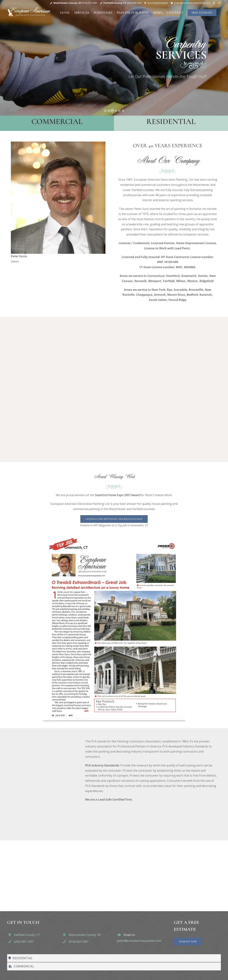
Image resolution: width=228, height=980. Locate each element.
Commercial (57, 121)
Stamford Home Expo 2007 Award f (118, 495)
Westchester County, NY (85, 935)
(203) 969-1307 (24, 942)
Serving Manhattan (158, 3)
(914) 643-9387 (79, 942)
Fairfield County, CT (27, 935)
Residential (171, 121)
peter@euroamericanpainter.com (139, 941)
